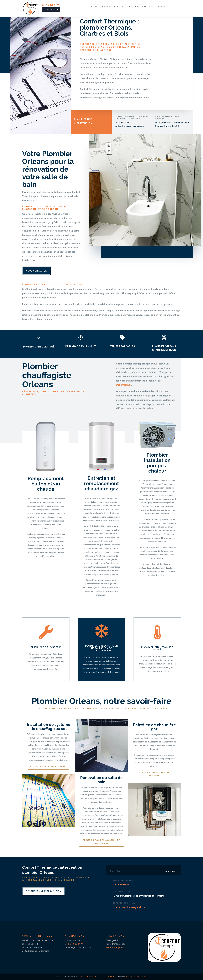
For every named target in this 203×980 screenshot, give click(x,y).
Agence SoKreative (136, 977)
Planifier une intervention (83, 122)
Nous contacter (36, 271)
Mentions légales (114, 947)
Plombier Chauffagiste (112, 7)
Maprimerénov (124, 385)
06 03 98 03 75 (51, 5)
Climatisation (132, 7)
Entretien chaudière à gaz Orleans (154, 774)
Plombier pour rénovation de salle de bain (101, 842)
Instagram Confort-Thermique (97, 977)
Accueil (94, 7)
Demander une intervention (44, 891)
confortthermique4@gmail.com (129, 126)
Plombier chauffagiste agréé (49, 766)
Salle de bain (149, 7)
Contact (162, 7)
